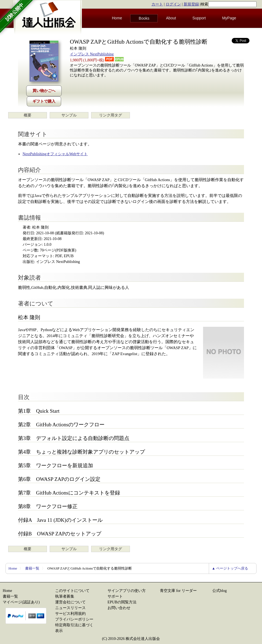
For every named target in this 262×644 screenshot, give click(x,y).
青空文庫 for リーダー (178, 591)
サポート (115, 596)
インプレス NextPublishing (92, 54)
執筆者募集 (65, 596)
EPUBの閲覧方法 (122, 602)
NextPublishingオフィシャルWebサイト (55, 154)
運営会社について (70, 602)
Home (117, 18)
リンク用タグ (111, 115)
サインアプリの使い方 (127, 591)
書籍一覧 (32, 568)
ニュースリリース (70, 608)
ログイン (173, 4)
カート (157, 4)
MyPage (229, 18)
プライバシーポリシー (74, 619)
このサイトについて (72, 591)
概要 (28, 115)
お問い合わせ (119, 608)
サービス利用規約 (70, 614)
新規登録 (191, 4)
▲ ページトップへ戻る (230, 568)
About (171, 18)
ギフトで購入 (44, 101)
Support (199, 18)
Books (144, 18)
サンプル (69, 115)
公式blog (220, 591)
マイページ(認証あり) (21, 602)
